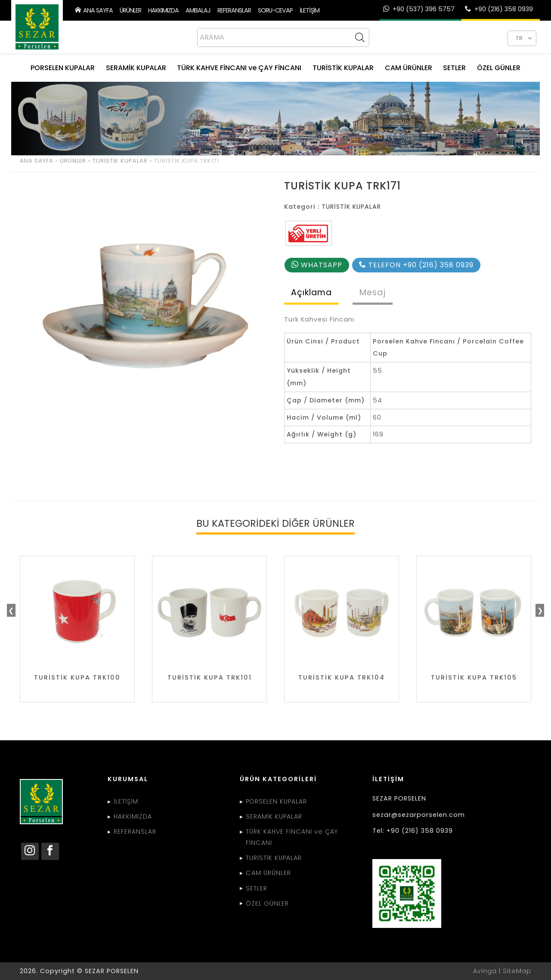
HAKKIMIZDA (163, 10)
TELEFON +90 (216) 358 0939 (416, 265)
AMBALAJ (198, 10)
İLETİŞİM (310, 10)
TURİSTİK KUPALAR (343, 68)
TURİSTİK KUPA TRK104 (342, 678)
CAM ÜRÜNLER (409, 68)
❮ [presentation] (11, 611)
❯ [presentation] (540, 611)
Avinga (485, 971)
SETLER (454, 68)
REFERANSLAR (234, 10)
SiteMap (517, 971)
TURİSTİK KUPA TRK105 (474, 678)
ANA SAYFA (94, 10)
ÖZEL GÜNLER (499, 68)
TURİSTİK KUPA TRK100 (77, 678)
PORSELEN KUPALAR (63, 68)
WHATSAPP (317, 265)
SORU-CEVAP (275, 10)
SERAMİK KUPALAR (136, 68)
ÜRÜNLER (130, 10)
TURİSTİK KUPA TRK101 (210, 678)
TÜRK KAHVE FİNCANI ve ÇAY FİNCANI (239, 68)
